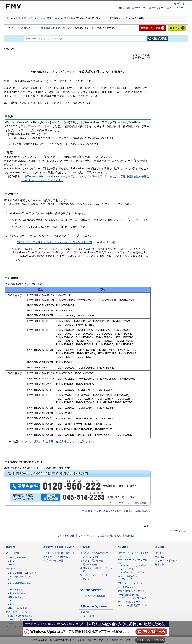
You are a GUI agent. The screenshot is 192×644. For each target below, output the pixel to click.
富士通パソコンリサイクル (94, 575)
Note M (11, 604)
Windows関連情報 (64, 18)
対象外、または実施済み (150, 640)
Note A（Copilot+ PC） (18, 557)
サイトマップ (86, 536)
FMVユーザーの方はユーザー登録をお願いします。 (34, 28)
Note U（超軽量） (16, 589)
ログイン (175, 28)
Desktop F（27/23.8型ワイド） (22, 616)
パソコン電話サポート (129, 602)
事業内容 (160, 557)
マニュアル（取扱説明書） (94, 596)
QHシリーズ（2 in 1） (18, 608)
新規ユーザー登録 (151, 28)
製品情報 (126, 8)
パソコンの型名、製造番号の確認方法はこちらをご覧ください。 (60, 442)
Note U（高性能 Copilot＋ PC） (22, 573)
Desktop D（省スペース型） (21, 620)
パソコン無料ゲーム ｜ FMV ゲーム (128, 578)
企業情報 (160, 547)
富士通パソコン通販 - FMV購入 (59, 547)
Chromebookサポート (92, 590)
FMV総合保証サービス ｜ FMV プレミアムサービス (132, 596)
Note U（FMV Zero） (18, 593)
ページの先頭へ (178, 531)
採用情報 (160, 565)
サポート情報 (87, 616)
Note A (11, 561)
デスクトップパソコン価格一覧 (59, 553)
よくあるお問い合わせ (92, 561)
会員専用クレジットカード (131, 591)
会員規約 (130, 536)
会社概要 (160, 553)
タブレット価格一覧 (53, 561)
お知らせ (85, 579)
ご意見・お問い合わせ (109, 536)
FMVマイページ (178, 8)
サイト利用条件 (66, 536)
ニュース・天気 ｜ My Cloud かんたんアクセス (133, 571)
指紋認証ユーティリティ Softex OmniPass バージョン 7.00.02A (54, 242)
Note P (11, 565)
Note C (11, 601)
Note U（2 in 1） (15, 597)
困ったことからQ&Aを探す (94, 553)
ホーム (10, 18)
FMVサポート (158, 8)
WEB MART (141, 8)
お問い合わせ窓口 (89, 565)
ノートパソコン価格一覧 (55, 557)
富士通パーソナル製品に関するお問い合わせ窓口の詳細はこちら (117, 511)
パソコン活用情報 (43, 18)
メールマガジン (126, 587)
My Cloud (123, 547)
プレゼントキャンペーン (130, 583)
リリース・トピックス (166, 561)
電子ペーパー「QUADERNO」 (96, 607)
